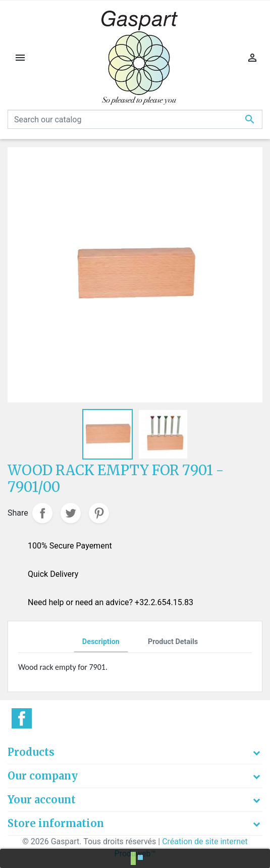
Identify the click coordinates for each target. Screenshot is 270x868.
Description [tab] (101, 642)
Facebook (22, 718)
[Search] (135, 119)
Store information (56, 823)
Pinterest (99, 513)
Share (42, 513)
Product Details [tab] (173, 642)
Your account (42, 800)
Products (31, 752)
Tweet (71, 513)
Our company (43, 776)
